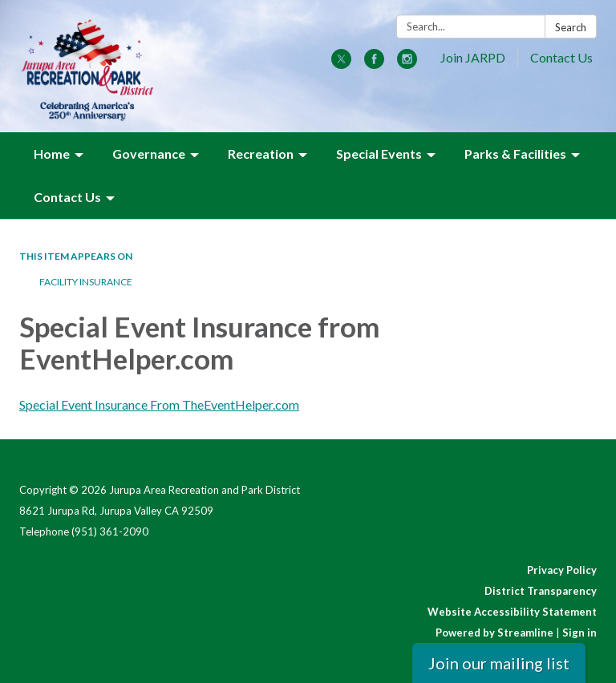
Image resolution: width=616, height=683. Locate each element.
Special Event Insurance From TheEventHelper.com (159, 404)
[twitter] (341, 64)
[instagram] (407, 64)
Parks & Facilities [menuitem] (515, 154)
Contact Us (561, 57)
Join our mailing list (499, 663)
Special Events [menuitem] (379, 154)
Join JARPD (473, 57)
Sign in (580, 632)
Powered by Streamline (494, 632)
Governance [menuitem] (149, 154)
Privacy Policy (562, 570)
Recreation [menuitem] (261, 154)
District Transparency (541, 591)
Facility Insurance (86, 282)
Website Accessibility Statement (512, 612)
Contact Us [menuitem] (67, 197)
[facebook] (374, 64)
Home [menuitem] (52, 154)
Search (571, 27)
